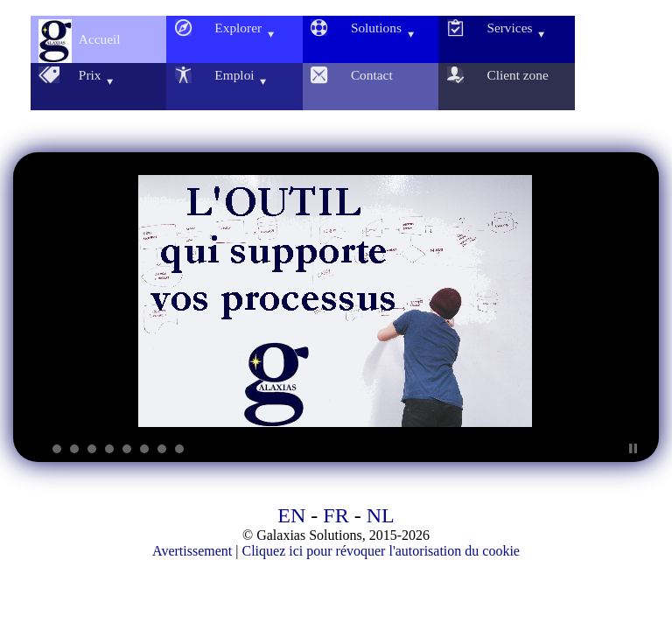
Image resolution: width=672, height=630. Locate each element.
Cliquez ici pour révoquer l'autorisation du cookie (380, 551)
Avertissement (192, 551)
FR (336, 515)
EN (291, 515)
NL (381, 515)
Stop (633, 448)
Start (619, 448)
